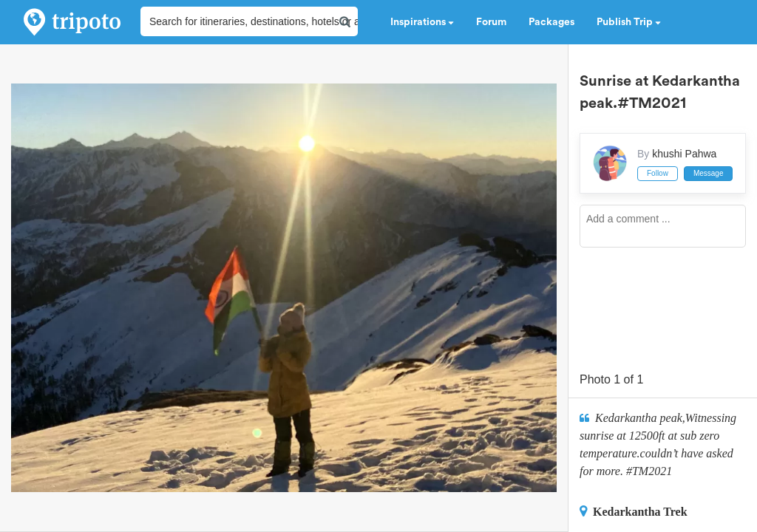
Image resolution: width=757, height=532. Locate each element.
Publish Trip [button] (629, 22)
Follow (658, 173)
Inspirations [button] (422, 22)
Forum (491, 22)
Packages (551, 22)
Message (709, 173)
